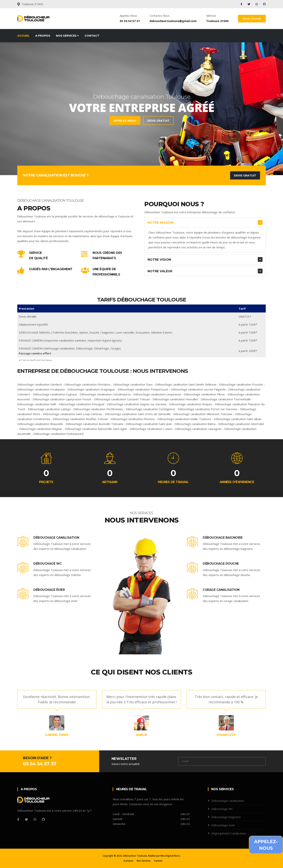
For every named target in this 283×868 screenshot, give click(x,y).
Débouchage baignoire (223, 538)
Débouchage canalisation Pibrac (204, 394)
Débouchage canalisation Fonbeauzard (58, 434)
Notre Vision (159, 260)
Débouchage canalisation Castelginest (150, 409)
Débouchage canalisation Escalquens (41, 389)
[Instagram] (35, 819)
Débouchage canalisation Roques (191, 404)
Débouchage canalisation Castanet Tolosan (122, 399)
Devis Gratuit (252, 19)
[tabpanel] (141, 109)
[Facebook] (18, 819)
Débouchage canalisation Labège (49, 409)
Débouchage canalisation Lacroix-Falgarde (198, 389)
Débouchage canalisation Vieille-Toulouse (184, 419)
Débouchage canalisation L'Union (151, 429)
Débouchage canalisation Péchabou (87, 384)
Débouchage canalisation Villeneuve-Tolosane (203, 414)
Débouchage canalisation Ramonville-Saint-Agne (96, 429)
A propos (43, 36)
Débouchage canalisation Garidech (40, 384)
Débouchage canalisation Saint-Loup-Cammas (72, 414)
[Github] (43, 819)
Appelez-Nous (55, 121)
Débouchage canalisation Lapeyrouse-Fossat (62, 399)
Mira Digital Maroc (170, 856)
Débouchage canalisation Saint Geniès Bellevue (186, 384)
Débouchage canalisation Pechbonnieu (98, 409)
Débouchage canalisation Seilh (37, 404)
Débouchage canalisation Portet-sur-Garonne (207, 409)
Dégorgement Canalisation (229, 833)
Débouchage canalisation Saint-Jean (149, 424)
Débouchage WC (48, 564)
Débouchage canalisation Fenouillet (175, 399)
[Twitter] (26, 819)
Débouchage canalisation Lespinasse (157, 394)
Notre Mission (161, 223)
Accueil (23, 36)
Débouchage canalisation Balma (195, 424)
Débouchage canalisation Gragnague (91, 389)
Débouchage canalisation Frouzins (241, 384)
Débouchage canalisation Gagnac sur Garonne (137, 404)
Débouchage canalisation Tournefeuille (226, 399)
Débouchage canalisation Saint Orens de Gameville (138, 414)
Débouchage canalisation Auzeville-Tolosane (94, 424)
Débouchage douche (221, 564)
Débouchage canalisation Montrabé (241, 424)
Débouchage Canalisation (56, 538)
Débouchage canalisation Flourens (133, 419)
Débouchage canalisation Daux (133, 384)
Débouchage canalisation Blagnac (41, 429)
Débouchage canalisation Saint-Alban (237, 419)
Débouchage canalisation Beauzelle (40, 424)
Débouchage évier (49, 590)
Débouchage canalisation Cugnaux (55, 394)
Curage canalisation (221, 590)
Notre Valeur (160, 271)
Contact (92, 36)
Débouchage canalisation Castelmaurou (105, 394)
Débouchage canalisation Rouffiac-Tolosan (80, 419)
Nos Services (67, 36)
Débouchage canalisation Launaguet (198, 429)
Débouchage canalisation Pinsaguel (82, 404)
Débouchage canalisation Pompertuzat (143, 389)
